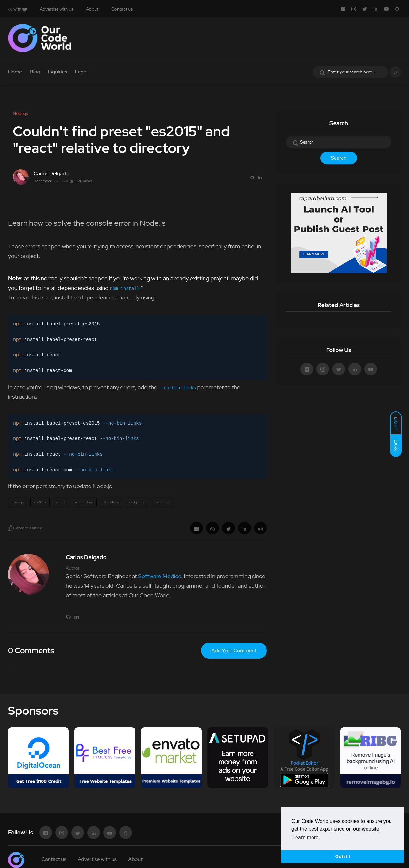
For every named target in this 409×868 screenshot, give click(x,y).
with (17, 9)
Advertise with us (56, 9)
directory (111, 502)
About (92, 9)
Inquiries (58, 72)
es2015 (40, 502)
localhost (162, 502)
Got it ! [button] (343, 857)
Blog (35, 72)
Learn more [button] (305, 838)
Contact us (122, 9)
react (61, 502)
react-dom (84, 502)
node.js (18, 502)
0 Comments (31, 650)
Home (15, 72)
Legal (81, 72)
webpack (137, 502)
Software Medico (160, 576)
